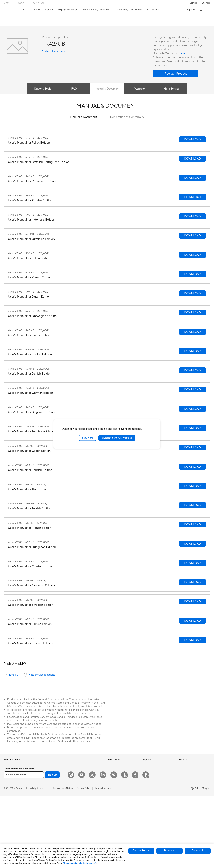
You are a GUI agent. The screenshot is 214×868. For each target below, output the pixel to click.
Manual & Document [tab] (107, 89)
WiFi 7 (41, 825)
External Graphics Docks (51, 815)
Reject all (170, 851)
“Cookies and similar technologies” (80, 863)
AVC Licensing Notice (119, 790)
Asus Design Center (118, 770)
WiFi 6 (41, 830)
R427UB (10, 17)
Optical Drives (45, 805)
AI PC (111, 765)
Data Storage (45, 810)
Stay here (88, 438)
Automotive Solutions (119, 780)
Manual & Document (83, 117)
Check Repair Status (153, 770)
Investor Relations (186, 770)
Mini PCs (43, 770)
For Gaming (9, 805)
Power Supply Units (48, 795)
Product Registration (153, 780)
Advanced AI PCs (117, 795)
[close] (156, 424)
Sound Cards (45, 800)
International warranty (154, 765)
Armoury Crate (115, 800)
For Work (8, 790)
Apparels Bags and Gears (85, 813)
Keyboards (78, 798)
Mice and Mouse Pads (84, 803)
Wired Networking (82, 777)
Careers (181, 785)
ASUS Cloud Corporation (190, 795)
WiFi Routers (79, 765)
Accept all (198, 851)
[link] (9, 10)
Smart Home (79, 782)
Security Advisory (152, 795)
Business (206, 3)
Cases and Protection (83, 818)
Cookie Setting (141, 851)
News (180, 765)
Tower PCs (9, 831)
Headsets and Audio (83, 808)
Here (182, 53)
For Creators (10, 795)
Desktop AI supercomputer (86, 787)
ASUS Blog (114, 785)
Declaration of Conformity (127, 117)
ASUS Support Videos (154, 800)
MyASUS (147, 805)
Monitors (8, 820)
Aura (110, 805)
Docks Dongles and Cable (86, 828)
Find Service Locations (154, 775)
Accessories (10, 775)
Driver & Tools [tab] (43, 89)
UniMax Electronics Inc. (189, 800)
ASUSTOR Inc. (185, 790)
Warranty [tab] (140, 89)
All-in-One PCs (11, 825)
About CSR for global (188, 775)
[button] (193, 3)
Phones (7, 770)
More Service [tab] (172, 89)
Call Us (146, 790)
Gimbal (76, 833)
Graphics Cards (46, 790)
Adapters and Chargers (84, 823)
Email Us (14, 675)
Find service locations (42, 675)
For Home (9, 785)
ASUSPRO (113, 775)
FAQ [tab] (74, 89)
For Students (10, 800)
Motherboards (46, 785)
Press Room (183, 780)
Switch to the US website (117, 438)
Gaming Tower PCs (48, 765)
